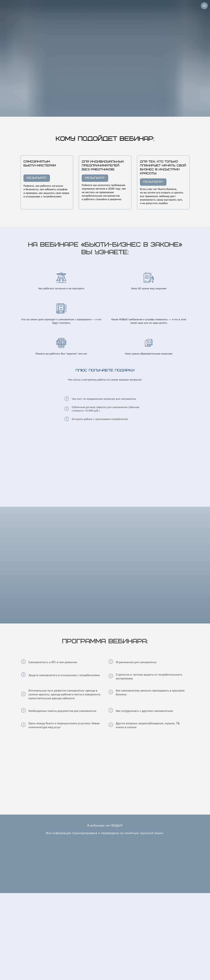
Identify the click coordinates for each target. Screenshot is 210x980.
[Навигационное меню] (204, 6)
